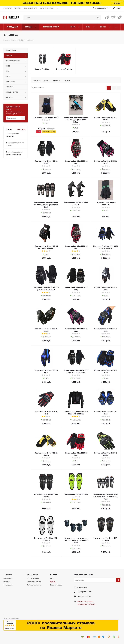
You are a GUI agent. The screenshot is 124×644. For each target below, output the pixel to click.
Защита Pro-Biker (42, 69)
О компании (8, 578)
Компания (8, 574)
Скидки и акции (33, 578)
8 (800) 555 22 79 (102, 8)
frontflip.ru (87, 596)
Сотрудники (8, 585)
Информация (32, 574)
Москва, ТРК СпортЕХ (85, 602)
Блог (52, 578)
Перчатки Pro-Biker (64, 69)
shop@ (80, 596)
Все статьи (21, 129)
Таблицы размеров (34, 585)
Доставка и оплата (34, 582)
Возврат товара (56, 585)
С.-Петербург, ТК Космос (86, 604)
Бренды (53, 582)
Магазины (7, 582)
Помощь (54, 574)
